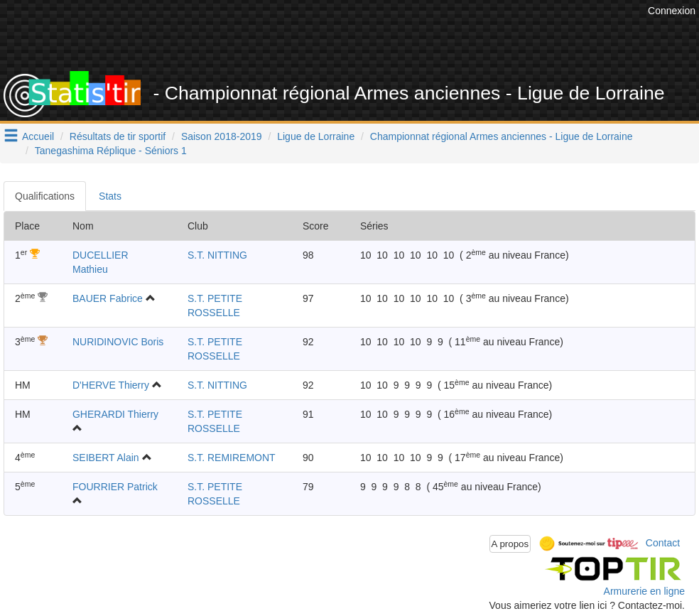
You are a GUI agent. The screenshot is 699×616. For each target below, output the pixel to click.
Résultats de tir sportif (118, 136)
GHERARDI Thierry (115, 414)
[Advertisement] (386, 36)
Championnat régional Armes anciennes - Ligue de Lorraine (502, 136)
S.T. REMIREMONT (232, 458)
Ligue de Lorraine (316, 136)
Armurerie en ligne (644, 591)
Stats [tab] (110, 196)
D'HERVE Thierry (111, 385)
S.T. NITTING (217, 255)
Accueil (38, 136)
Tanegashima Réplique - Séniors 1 (111, 151)
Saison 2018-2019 (222, 136)
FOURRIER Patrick (115, 487)
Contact (663, 543)
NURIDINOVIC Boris (118, 342)
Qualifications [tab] (45, 196)
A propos (510, 544)
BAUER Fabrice (108, 298)
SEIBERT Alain (106, 458)
